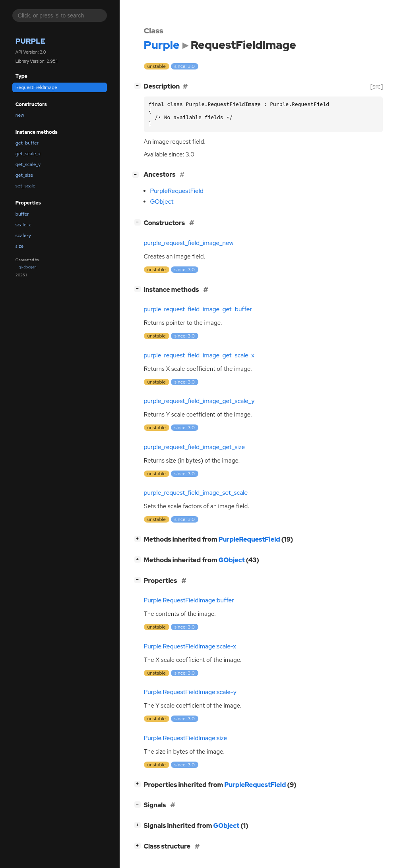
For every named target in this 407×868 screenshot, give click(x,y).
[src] (377, 86)
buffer (22, 214)
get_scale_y (28, 164)
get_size (24, 175)
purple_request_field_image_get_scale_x (199, 355)
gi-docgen (28, 267)
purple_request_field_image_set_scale (196, 493)
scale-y (23, 235)
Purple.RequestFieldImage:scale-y (190, 692)
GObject (162, 202)
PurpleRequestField (177, 191)
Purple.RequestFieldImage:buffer (189, 600)
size (19, 246)
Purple (30, 41)
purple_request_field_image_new (189, 243)
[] (139, 86)
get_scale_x (28, 154)
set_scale (25, 186)
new (20, 115)
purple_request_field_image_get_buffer (198, 309)
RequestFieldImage (36, 87)
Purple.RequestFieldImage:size (186, 738)
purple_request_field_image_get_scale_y (199, 401)
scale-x (23, 225)
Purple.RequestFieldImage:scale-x (190, 646)
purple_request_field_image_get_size (195, 447)
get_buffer (27, 143)
